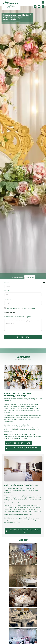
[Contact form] (39, 6)
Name (7, 283)
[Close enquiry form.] (44, 283)
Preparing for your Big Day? (17, 15)
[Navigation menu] (43, 3)
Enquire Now (23, 337)
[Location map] (43, 6)
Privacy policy (9, 313)
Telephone (8, 299)
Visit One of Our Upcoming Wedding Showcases (11, 19)
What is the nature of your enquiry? (18, 317)
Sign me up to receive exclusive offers (19, 308)
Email (6, 291)
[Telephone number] (35, 6)
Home (18, 360)
